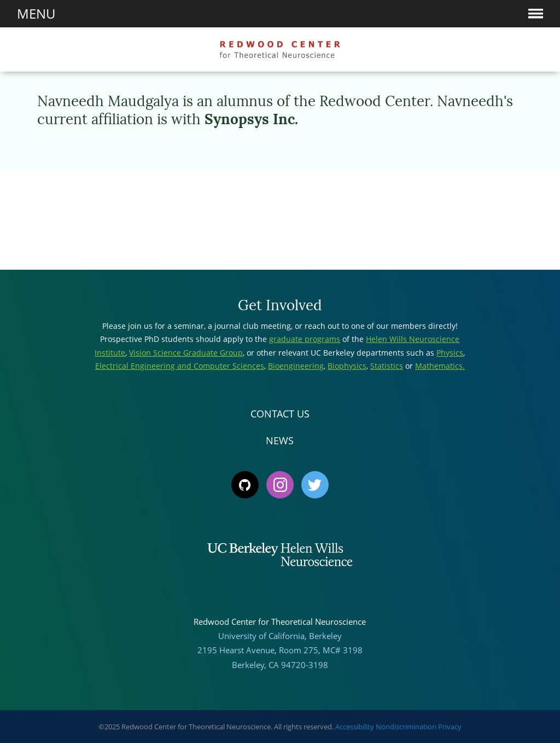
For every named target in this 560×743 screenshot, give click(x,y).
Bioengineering (296, 366)
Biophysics (347, 366)
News (280, 440)
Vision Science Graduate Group (186, 353)
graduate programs (305, 339)
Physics (450, 353)
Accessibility (355, 727)
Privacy (450, 727)
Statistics (387, 366)
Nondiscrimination (406, 727)
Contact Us (280, 414)
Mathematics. (440, 366)
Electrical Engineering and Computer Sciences (180, 366)
